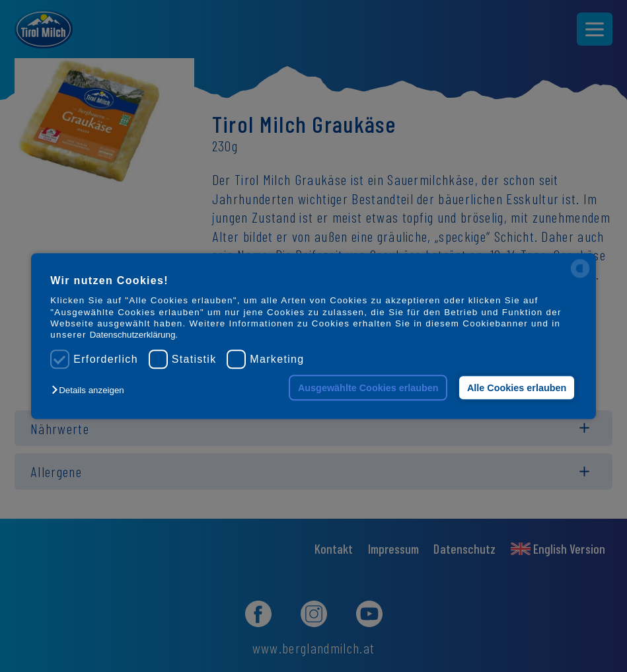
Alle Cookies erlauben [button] (517, 388)
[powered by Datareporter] (580, 277)
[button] (91, 390)
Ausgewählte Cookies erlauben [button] (368, 388)
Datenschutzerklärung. (134, 335)
